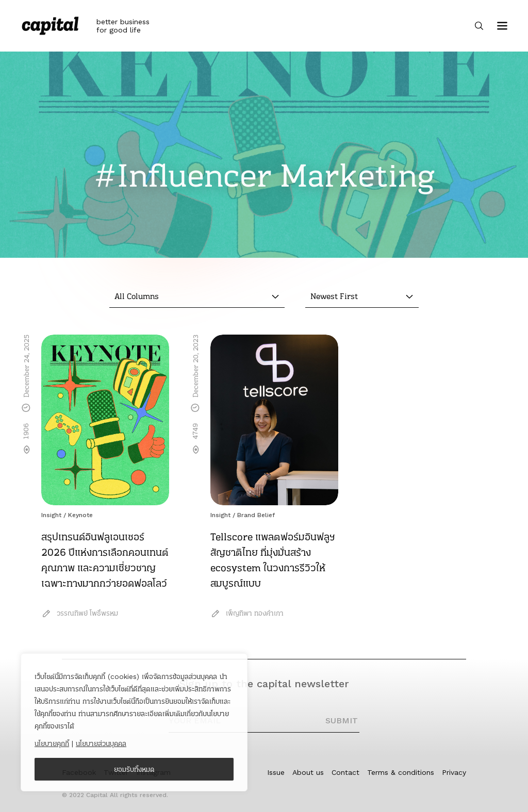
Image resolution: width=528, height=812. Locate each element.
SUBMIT (342, 720)
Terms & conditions (401, 772)
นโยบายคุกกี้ (52, 743)
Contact (345, 772)
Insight (51, 515)
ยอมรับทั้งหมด (134, 769)
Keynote (80, 515)
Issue (276, 772)
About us (308, 772)
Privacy (454, 772)
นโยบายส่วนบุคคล (101, 743)
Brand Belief (256, 515)
